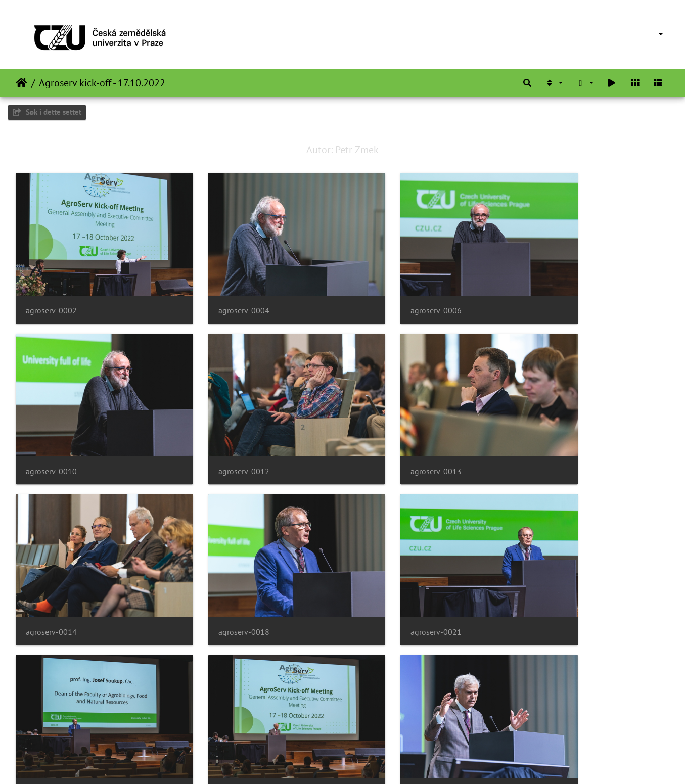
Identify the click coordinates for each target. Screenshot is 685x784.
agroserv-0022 (219, 580)
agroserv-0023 (386, 580)
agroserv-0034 (386, 724)
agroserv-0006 (386, 293)
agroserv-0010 (553, 293)
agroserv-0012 (51, 436)
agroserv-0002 (51, 293)
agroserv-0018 (553, 436)
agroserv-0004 (219, 293)
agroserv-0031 (219, 724)
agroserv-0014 (386, 436)
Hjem (21, 83)
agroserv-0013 (219, 436)
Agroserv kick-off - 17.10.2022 (102, 83)
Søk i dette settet (47, 112)
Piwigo (360, 763)
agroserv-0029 (51, 724)
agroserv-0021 (51, 580)
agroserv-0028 (553, 580)
